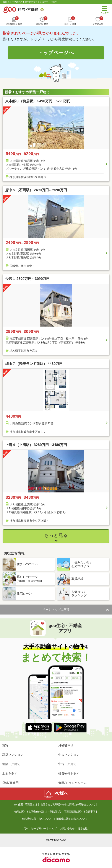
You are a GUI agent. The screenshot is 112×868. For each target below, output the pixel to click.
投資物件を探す (69, 773)
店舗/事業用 (10, 783)
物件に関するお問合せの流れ (30, 812)
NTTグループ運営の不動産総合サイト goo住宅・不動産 (30, 2)
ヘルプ (53, 829)
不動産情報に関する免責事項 (80, 812)
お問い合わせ (67, 829)
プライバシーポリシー (34, 829)
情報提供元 (55, 812)
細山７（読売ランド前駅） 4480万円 (34, 364)
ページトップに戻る (56, 610)
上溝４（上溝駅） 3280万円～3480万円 (36, 445)
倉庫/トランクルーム (73, 783)
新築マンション (13, 755)
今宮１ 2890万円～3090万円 (27, 279)
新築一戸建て (11, 764)
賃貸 (5, 745)
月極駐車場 (66, 745)
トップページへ (56, 52)
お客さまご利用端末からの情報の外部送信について (68, 804)
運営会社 (83, 829)
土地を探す (10, 773)
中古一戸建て (67, 764)
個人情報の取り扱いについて (38, 819)
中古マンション (69, 755)
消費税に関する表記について (72, 819)
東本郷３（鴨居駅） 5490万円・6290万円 (38, 101)
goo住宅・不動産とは (25, 804)
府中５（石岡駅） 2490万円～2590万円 (36, 190)
